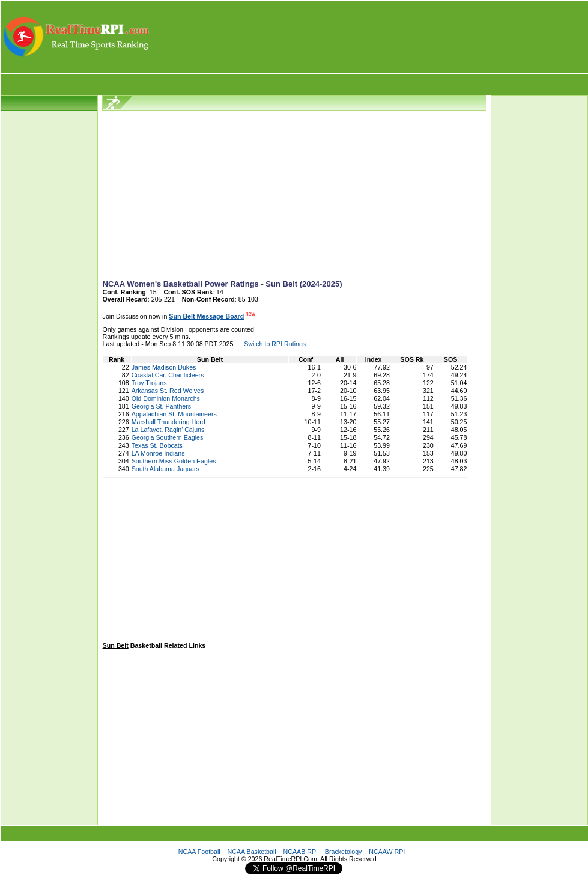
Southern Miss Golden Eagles (174, 461)
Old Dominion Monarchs (166, 398)
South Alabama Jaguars (165, 469)
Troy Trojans (149, 383)
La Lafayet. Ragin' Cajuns (168, 430)
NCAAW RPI (387, 852)
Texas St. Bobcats (157, 445)
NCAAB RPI (301, 852)
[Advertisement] (369, 37)
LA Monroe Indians (158, 453)
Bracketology (344, 852)
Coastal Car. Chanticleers (168, 375)
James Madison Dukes (164, 367)
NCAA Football (199, 852)
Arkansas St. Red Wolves (168, 391)
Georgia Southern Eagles (168, 437)
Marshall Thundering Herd (168, 422)
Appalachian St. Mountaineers (174, 414)
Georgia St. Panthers (162, 406)
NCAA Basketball (252, 852)
